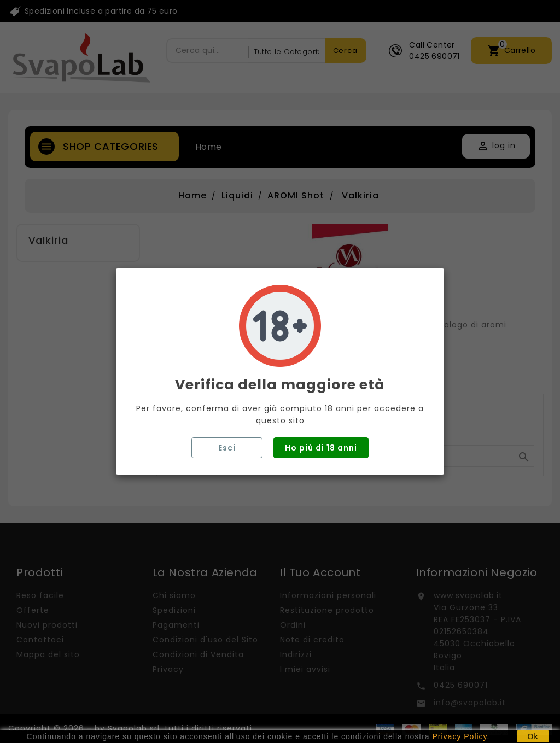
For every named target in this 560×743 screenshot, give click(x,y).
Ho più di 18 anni (321, 448)
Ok (533, 736)
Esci (227, 448)
